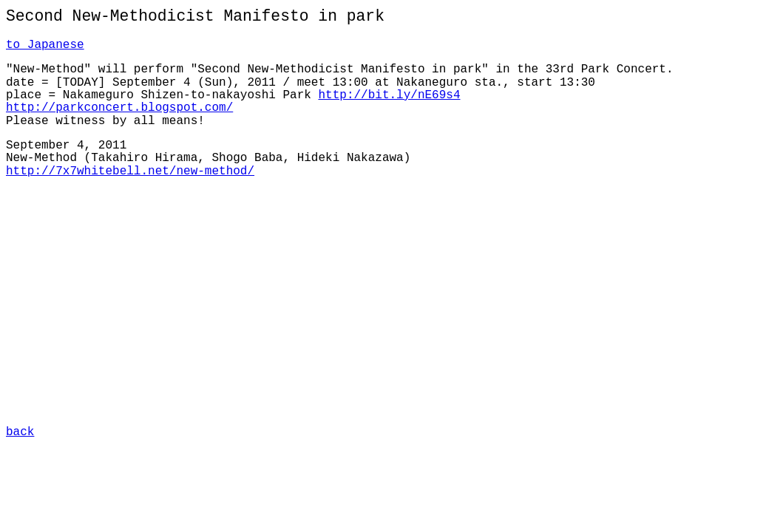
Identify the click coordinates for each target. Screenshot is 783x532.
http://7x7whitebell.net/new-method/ (130, 171)
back (20, 431)
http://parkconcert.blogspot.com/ (119, 108)
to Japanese (45, 45)
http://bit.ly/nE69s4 (389, 95)
